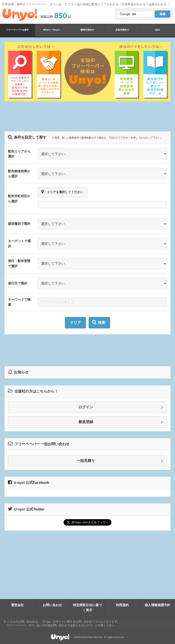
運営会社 (17, 605)
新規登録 (121, 422)
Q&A (157, 30)
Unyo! (20, 15)
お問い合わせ (52, 605)
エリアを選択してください (62, 192)
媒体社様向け (87, 30)
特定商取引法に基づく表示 (87, 607)
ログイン (121, 407)
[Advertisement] (87, 117)
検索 (99, 322)
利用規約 (122, 605)
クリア (75, 323)
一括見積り (120, 461)
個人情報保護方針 (157, 605)
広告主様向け (122, 30)
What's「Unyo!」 (53, 30)
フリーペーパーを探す (17, 30)
